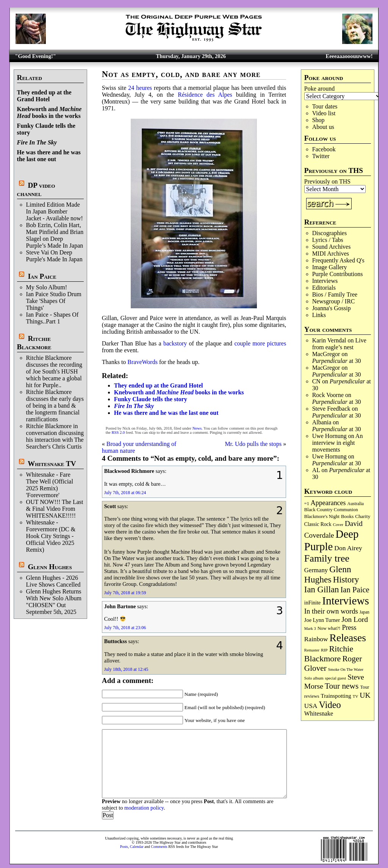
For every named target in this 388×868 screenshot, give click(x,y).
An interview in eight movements (338, 443)
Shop (318, 120)
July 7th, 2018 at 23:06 (125, 628)
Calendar (137, 847)
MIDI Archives (331, 253)
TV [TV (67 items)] (356, 696)
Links (319, 315)
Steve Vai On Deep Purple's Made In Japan (54, 256)
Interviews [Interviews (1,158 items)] (346, 601)
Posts (124, 847)
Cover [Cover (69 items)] (338, 524)
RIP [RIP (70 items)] (324, 650)
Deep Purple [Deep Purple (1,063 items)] (332, 540)
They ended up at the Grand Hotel (44, 96)
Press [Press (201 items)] (349, 628)
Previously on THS (327, 181)
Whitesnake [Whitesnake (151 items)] (319, 714)
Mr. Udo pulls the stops (253, 444)
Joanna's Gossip (332, 308)
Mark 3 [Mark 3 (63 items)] (310, 629)
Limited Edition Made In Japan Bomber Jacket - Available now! (55, 211)
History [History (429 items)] (346, 580)
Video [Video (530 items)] (330, 705)
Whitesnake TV (52, 464)
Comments (159, 847)
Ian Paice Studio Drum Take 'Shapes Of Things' (54, 301)
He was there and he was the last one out (49, 156)
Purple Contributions (338, 274)
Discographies (330, 233)
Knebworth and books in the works (49, 112)
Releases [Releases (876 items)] (348, 638)
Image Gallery (330, 267)
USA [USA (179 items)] (311, 706)
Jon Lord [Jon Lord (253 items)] (355, 619)
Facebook (324, 149)
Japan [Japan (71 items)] (365, 612)
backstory (175, 343)
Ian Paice (42, 276)
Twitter (321, 156)
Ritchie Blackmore (34, 343)
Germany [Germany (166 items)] (316, 570)
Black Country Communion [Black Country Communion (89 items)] (331, 510)
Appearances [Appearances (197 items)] (328, 503)
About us (323, 127)
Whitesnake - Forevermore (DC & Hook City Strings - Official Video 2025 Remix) (51, 536)
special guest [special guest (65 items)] (336, 678)
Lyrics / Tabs (328, 240)
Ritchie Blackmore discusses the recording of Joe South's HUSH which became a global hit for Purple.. (54, 371)
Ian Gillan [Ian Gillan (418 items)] (322, 589)
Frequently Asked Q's (338, 260)
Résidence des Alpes (205, 95)
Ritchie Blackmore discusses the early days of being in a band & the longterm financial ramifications (55, 406)
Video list (324, 113)
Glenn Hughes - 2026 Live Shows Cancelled (53, 581)
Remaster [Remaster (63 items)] (312, 650)
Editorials (324, 288)
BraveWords (142, 362)
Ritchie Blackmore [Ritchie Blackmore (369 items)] (329, 654)
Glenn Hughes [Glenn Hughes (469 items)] (328, 574)
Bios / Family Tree (335, 294)
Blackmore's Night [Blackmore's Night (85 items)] (322, 516)
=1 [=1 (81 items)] (307, 504)
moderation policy (144, 808)
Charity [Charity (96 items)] (363, 516)
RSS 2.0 (118, 432)
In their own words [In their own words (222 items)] (331, 611)
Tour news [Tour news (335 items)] (342, 686)
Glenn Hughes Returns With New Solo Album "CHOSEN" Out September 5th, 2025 (54, 602)
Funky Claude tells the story (151, 399)
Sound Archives (332, 247)
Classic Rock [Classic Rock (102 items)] (318, 524)
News (197, 428)
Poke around (319, 89)
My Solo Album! (47, 287)
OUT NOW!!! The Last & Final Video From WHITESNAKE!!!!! (55, 509)
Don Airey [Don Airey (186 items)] (348, 548)
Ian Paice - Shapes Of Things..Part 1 (52, 318)
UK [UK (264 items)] (365, 695)
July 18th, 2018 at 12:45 (126, 669)
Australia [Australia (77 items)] (356, 504)
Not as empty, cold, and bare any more (181, 74)
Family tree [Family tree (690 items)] (327, 558)
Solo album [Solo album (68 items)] (314, 678)
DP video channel (36, 189)
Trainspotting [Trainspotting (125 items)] (336, 696)
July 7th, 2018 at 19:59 (125, 593)
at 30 (337, 361)
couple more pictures (260, 343)
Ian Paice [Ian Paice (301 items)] (355, 590)
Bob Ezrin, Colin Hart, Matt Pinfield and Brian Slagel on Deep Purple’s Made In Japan (55, 235)
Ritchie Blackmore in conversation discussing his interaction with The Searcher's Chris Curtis (55, 436)
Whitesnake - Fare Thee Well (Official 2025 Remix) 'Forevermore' (50, 485)
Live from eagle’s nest (339, 344)
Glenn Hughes (50, 567)
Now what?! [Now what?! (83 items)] (329, 628)
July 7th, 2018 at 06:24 (125, 493)
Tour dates (325, 106)
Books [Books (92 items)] (347, 516)
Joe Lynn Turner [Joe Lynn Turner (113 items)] (322, 620)
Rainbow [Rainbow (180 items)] (316, 639)
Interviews (325, 281)
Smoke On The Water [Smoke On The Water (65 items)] (346, 669)
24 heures (140, 88)
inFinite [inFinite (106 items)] (312, 603)
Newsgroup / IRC (334, 301)
